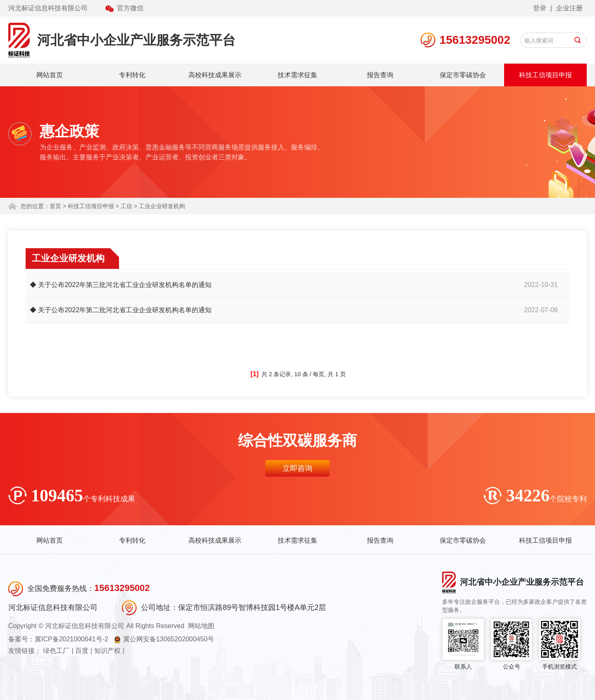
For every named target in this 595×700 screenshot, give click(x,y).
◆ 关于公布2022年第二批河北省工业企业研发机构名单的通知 (121, 310)
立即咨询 (297, 468)
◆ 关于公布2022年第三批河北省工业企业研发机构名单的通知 (121, 285)
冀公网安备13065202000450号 (169, 639)
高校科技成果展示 (215, 75)
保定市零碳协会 (463, 75)
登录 (540, 8)
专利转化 (132, 75)
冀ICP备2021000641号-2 (71, 639)
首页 (55, 206)
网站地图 (201, 626)
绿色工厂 (56, 651)
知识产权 (107, 651)
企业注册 (569, 8)
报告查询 (380, 75)
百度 (82, 651)
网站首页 (50, 75)
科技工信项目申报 (545, 75)
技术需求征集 (297, 75)
